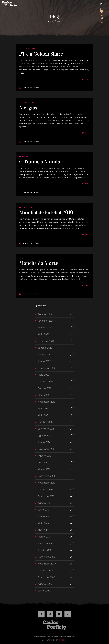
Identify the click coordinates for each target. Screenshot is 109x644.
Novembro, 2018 (46, 402)
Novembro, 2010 (46, 483)
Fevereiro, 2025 (45, 321)
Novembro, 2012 (46, 449)
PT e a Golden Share (41, 54)
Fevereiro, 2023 (45, 341)
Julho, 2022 (44, 355)
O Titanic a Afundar (41, 162)
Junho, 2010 (44, 516)
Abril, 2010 (43, 530)
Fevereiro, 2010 (45, 543)
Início (50, 21)
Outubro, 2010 (45, 489)
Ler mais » (86, 79)
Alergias (28, 108)
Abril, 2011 (42, 462)
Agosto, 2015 (44, 435)
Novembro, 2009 (46, 564)
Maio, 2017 (43, 415)
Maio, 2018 (43, 408)
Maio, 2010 (43, 523)
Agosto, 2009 (45, 584)
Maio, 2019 (43, 395)
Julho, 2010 (43, 510)
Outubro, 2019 (45, 381)
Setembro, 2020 (46, 368)
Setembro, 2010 (46, 496)
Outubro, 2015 (45, 422)
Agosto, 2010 (44, 503)
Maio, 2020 (43, 375)
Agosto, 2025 (45, 314)
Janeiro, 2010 (44, 550)
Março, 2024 (44, 328)
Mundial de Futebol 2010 (46, 212)
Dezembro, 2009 (46, 557)
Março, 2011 (43, 469)
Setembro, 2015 (46, 429)
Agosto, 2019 (44, 388)
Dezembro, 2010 (46, 476)
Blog (60, 21)
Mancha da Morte (39, 263)
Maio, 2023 (43, 334)
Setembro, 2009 (46, 577)
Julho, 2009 (44, 591)
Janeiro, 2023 (45, 348)
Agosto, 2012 (44, 456)
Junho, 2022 (44, 361)
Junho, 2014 (44, 442)
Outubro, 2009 (45, 570)
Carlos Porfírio (29, 88)
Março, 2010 (44, 537)
